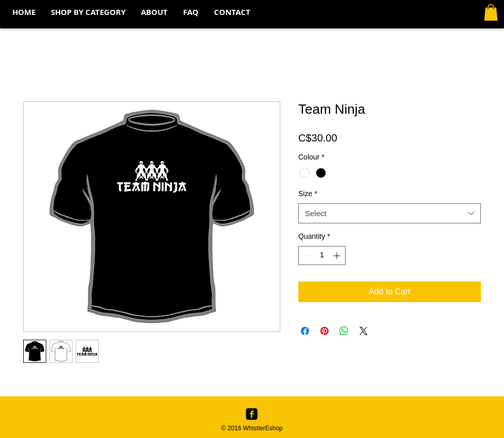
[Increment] (338, 256)
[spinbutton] (322, 256)
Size (308, 194)
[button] (88, 12)
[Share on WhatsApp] (344, 331)
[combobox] (390, 213)
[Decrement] (306, 256)
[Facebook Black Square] (252, 414)
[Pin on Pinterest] (325, 331)
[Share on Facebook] (305, 331)
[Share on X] (364, 331)
